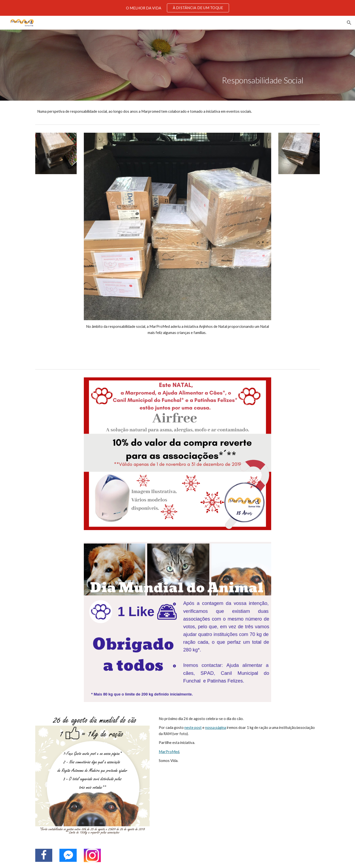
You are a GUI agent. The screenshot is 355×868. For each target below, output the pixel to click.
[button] (349, 23)
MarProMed (169, 752)
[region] (177, 8)
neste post (193, 728)
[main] (263, 65)
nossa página (216, 728)
